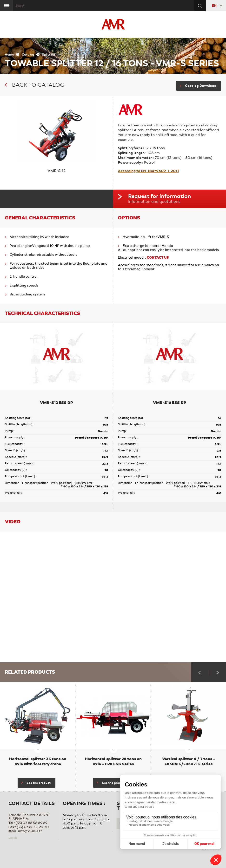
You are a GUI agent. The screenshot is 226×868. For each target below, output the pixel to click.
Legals (13, 838)
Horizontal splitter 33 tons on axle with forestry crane (38, 761)
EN (214, 6)
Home (9, 55)
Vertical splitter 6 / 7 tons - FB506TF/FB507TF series (189, 761)
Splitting (48, 55)
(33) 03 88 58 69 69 (32, 823)
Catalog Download (198, 86)
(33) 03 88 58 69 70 (33, 827)
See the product (36, 783)
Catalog (28, 55)
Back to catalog (35, 85)
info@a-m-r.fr (30, 831)
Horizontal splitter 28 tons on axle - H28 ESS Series (113, 761)
